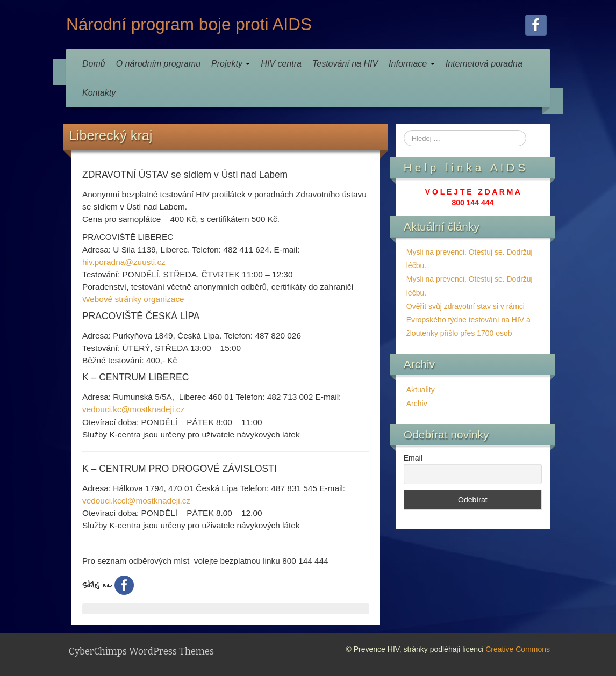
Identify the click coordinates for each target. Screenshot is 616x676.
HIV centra (281, 64)
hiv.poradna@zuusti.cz (124, 262)
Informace (412, 64)
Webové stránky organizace (133, 299)
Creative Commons (518, 649)
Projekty (231, 64)
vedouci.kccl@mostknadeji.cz (136, 501)
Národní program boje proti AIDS (189, 24)
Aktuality (421, 390)
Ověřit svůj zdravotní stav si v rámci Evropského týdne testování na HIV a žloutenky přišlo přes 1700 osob (468, 320)
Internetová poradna (484, 64)
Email (413, 458)
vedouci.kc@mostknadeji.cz (133, 409)
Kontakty (99, 93)
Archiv (417, 404)
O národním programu (158, 64)
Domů (94, 64)
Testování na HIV (345, 64)
